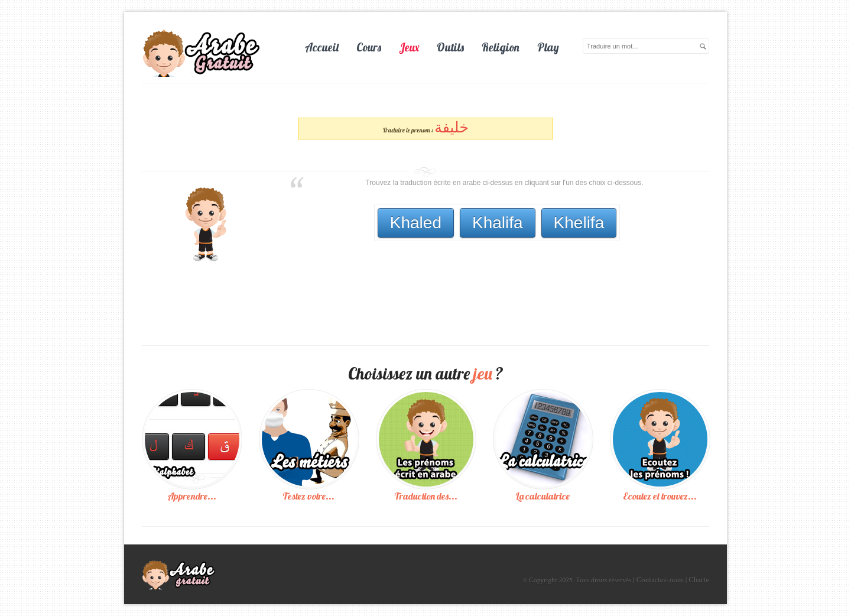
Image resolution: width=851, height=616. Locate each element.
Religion (501, 47)
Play (548, 47)
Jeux (409, 47)
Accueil (322, 47)
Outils (450, 47)
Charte (699, 580)
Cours (369, 47)
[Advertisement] (502, 274)
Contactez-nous (660, 580)
